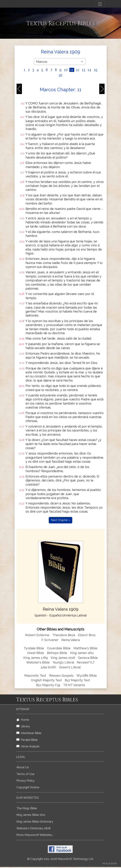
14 (89, 70)
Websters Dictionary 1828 (33, 828)
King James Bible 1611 (31, 815)
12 (78, 70)
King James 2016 (63, 658)
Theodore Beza (64, 635)
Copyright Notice (28, 787)
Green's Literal (70, 667)
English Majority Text (47, 680)
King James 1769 (36, 658)
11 (72, 70)
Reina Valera (71, 640)
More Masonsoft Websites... (35, 835)
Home (23, 720)
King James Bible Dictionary (35, 821)
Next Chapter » (60, 520)
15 (96, 70)
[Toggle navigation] (100, 4)
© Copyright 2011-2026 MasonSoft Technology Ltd (60, 859)
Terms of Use (25, 774)
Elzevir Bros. (87, 635)
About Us (23, 767)
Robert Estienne (37, 635)
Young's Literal (64, 662)
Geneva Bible (88, 658)
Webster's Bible (38, 662)
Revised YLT (86, 662)
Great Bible (36, 653)
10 (66, 70)
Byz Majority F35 (48, 685)
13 (83, 70)
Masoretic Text (35, 676)
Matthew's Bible (85, 648)
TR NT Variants (74, 685)
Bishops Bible (57, 653)
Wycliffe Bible (87, 676)
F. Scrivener (50, 640)
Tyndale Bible (34, 648)
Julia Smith (49, 667)
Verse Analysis (28, 746)
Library (23, 726)
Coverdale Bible (59, 648)
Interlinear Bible (29, 733)
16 (60, 75)
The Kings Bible (27, 808)
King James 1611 (82, 653)
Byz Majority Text (77, 680)
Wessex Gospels (61, 676)
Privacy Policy (25, 781)
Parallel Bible (27, 740)
